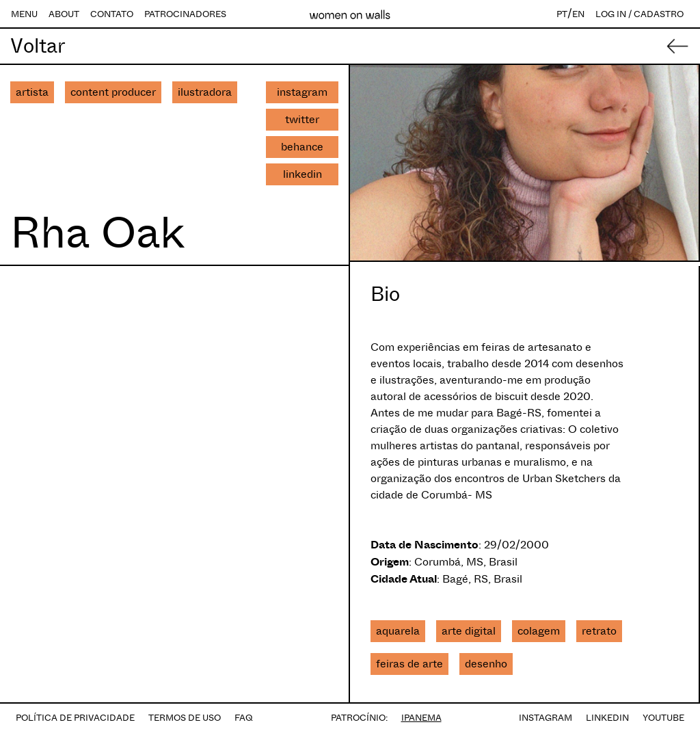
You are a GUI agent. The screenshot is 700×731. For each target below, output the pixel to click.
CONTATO (112, 14)
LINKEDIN (607, 718)
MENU (24, 14)
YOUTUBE (663, 718)
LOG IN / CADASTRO (640, 14)
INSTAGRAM (546, 718)
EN (578, 14)
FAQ (244, 718)
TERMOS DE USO (185, 718)
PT (562, 14)
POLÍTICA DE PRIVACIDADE (75, 718)
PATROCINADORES (185, 14)
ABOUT (64, 14)
